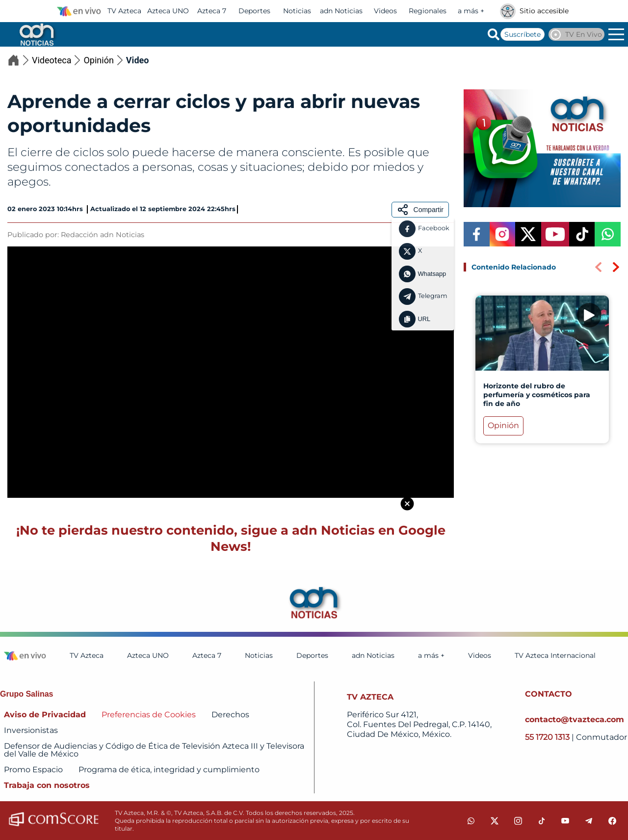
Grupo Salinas (26, 694)
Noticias (297, 11)
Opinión (105, 60)
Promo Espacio (33, 770)
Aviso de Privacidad (45, 715)
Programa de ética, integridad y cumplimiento (169, 770)
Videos (385, 11)
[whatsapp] (471, 821)
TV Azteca (124, 11)
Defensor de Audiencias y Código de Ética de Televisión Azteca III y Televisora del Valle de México (154, 750)
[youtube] (565, 821)
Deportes (254, 11)
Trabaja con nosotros (47, 785)
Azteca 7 (212, 11)
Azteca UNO (168, 11)
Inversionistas (31, 730)
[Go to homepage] (36, 34)
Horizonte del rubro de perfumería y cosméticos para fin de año (537, 395)
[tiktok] (542, 821)
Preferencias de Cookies (149, 715)
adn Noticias (341, 11)
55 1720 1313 (548, 737)
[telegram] (589, 821)
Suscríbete (523, 34)
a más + (471, 11)
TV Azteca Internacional (555, 655)
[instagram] (518, 821)
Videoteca (58, 60)
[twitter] (495, 821)
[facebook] (612, 821)
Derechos (230, 715)
